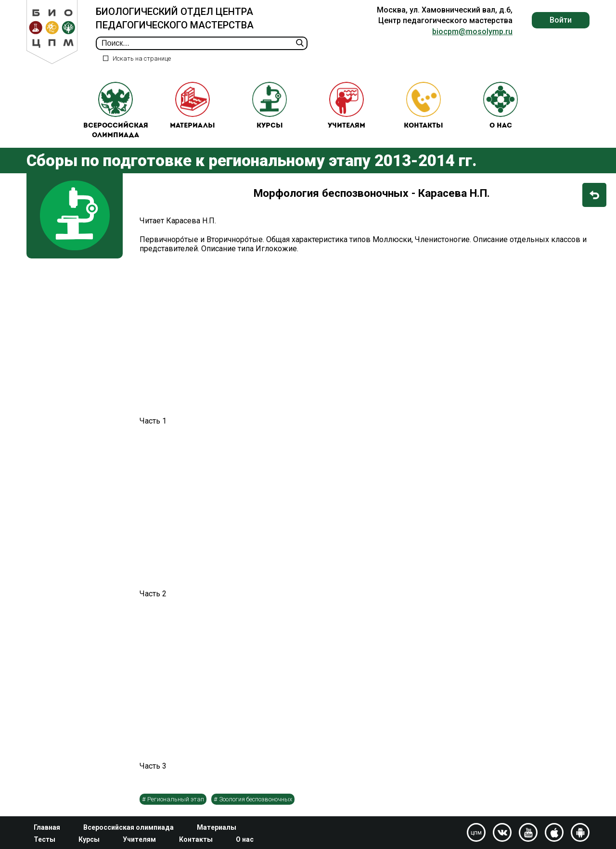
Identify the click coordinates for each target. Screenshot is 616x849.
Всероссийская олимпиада (116, 111)
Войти (561, 20)
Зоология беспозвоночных (256, 800)
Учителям (346, 106)
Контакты (423, 106)
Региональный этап (176, 800)
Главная (47, 827)
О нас (500, 106)
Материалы (192, 106)
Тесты (45, 839)
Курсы (269, 106)
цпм (476, 833)
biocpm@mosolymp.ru (472, 32)
